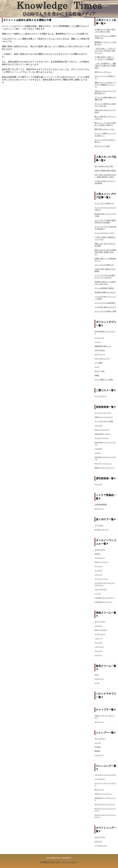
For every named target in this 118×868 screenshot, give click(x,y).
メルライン (98, 655)
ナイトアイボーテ (101, 396)
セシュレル (98, 566)
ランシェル (98, 643)
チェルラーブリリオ (101, 438)
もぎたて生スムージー (102, 359)
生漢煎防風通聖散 (101, 504)
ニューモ (98, 743)
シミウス (98, 594)
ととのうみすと (100, 779)
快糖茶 (97, 375)
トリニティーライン (101, 579)
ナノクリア (98, 570)
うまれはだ (98, 449)
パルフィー (98, 638)
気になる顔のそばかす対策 (104, 166)
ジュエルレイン (100, 558)
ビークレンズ (99, 338)
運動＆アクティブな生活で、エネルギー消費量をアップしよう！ (105, 85)
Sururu (97, 675)
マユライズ (98, 484)
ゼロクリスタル (100, 837)
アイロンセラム (100, 634)
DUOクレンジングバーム (103, 794)
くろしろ (98, 342)
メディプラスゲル (101, 589)
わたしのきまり (100, 739)
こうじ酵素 (98, 363)
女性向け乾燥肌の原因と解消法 (105, 170)
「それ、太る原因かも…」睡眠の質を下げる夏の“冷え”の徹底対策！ (105, 66)
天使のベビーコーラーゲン (104, 417)
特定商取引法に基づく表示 (50, 862)
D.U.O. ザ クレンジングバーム (105, 804)
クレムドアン (99, 755)
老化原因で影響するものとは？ (105, 292)
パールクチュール (101, 846)
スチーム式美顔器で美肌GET (104, 288)
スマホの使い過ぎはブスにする (105, 307)
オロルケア (98, 841)
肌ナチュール (99, 790)
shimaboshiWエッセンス (103, 434)
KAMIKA (98, 747)
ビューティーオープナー (103, 413)
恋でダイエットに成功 (102, 146)
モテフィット (99, 722)
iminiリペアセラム (101, 630)
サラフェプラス (100, 622)
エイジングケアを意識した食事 (105, 311)
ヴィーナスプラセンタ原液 (104, 421)
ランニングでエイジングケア (105, 233)
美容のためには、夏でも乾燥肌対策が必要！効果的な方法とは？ (105, 252)
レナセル (98, 453)
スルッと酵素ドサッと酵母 (104, 380)
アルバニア (98, 651)
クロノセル (98, 426)
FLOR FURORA (100, 350)
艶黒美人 (98, 751)
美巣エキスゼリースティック (105, 468)
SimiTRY (98, 554)
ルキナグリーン (100, 354)
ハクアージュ (99, 647)
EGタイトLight (100, 371)
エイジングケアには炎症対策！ (105, 303)
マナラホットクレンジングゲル (105, 775)
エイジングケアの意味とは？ (105, 265)
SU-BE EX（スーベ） (102, 530)
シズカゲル (98, 626)
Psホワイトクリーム (101, 562)
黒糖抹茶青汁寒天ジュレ (103, 346)
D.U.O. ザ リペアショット (103, 463)
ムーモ (97, 683)
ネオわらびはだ (100, 550)
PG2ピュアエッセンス (102, 430)
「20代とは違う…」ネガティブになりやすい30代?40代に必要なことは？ (105, 51)
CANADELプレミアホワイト (104, 598)
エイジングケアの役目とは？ (105, 203)
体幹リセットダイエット (103, 72)
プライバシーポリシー (69, 862)
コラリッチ (98, 575)
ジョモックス (99, 679)
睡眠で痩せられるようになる (105, 129)
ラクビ (97, 367)
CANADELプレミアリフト (104, 602)
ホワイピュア (99, 509)
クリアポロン (99, 525)
